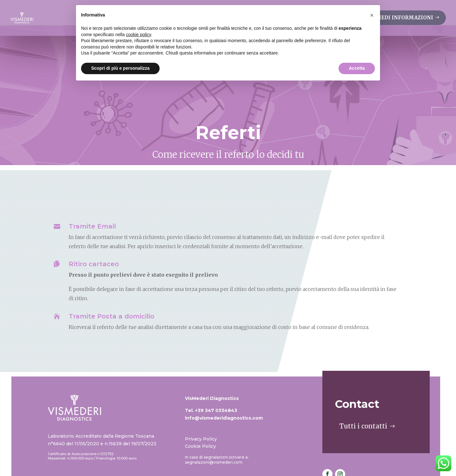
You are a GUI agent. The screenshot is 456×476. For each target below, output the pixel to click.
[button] (372, 15)
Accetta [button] (357, 68)
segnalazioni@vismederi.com (214, 437)
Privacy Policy (201, 414)
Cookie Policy (200, 421)
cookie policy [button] (139, 35)
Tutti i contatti (363, 401)
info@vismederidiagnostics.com (224, 393)
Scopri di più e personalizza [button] (120, 68)
